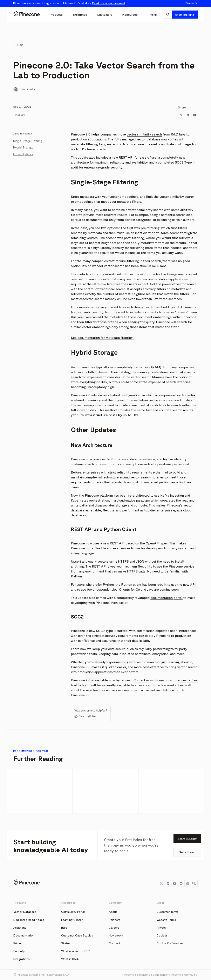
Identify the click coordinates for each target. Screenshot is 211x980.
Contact (114, 943)
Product (20, 115)
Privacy (162, 928)
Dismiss (192, 3)
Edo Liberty (27, 89)
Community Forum (73, 912)
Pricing (18, 943)
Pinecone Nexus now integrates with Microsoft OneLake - (69, 3)
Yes (79, 716)
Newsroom (116, 935)
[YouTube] (175, 883)
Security (19, 951)
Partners (115, 920)
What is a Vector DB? (76, 951)
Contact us (141, 680)
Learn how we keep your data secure (98, 649)
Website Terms (166, 920)
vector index (186, 395)
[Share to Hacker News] (195, 115)
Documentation (24, 935)
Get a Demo (187, 852)
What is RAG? (70, 959)
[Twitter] (161, 883)
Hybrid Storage (23, 147)
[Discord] (188, 883)
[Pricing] (152, 15)
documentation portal (166, 598)
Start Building (185, 15)
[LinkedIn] (168, 883)
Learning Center (72, 920)
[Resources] (130, 15)
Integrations (22, 959)
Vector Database (25, 912)
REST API (117, 543)
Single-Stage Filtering (28, 141)
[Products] (56, 15)
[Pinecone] (27, 14)
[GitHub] (181, 883)
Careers (114, 928)
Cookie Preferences (170, 943)
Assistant (20, 928)
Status (66, 943)
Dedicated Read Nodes (29, 920)
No (92, 716)
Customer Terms (168, 912)
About (113, 912)
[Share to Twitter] (181, 115)
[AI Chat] (168, 15)
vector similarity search (144, 134)
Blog (64, 928)
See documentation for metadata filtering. (102, 338)
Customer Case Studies (77, 935)
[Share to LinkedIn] (188, 115)
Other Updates (23, 154)
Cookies (162, 935)
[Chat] (194, 883)
